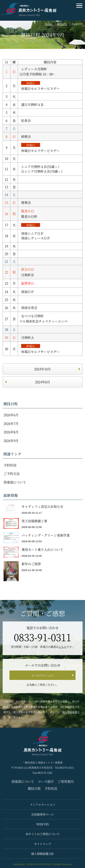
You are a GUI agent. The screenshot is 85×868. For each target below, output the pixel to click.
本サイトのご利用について (42, 834)
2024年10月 (42, 369)
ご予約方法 (12, 473)
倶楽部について (15, 482)
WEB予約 (42, 824)
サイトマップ (42, 844)
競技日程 (62, 24)
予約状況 (10, 465)
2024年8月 (43, 382)
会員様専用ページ (42, 814)
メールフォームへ (42, 675)
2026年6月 (11, 415)
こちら (63, 647)
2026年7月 (11, 423)
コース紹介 (46, 781)
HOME (49, 24)
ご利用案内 (66, 781)
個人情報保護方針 (42, 854)
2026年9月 (11, 441)
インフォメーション (43, 804)
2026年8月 (11, 432)
